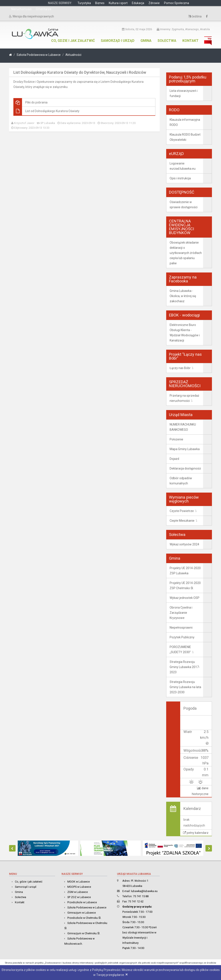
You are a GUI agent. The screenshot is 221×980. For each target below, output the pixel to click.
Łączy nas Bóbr (180, 368)
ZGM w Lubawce (78, 892)
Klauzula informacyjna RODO (185, 122)
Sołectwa (167, 41)
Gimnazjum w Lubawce (82, 912)
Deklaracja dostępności (185, 468)
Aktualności (73, 55)
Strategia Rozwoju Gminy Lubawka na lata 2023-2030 (185, 687)
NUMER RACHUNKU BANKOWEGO (183, 427)
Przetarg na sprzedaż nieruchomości (184, 398)
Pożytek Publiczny (182, 637)
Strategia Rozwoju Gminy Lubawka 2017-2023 (185, 667)
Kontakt (190, 41)
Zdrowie (154, 3)
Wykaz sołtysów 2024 (184, 544)
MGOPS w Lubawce (79, 887)
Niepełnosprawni (181, 628)
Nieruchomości (21, 9)
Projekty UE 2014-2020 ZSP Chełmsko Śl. (185, 585)
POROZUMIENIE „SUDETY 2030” (180, 650)
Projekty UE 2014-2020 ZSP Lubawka (185, 571)
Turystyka (84, 3)
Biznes (100, 3)
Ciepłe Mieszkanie (182, 521)
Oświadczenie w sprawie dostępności (184, 205)
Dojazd (174, 459)
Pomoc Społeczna (177, 3)
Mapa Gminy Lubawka (185, 449)
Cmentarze (44, 9)
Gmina (146, 41)
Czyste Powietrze (182, 511)
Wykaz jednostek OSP (185, 598)
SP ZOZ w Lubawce (79, 897)
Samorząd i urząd (118, 41)
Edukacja (138, 3)
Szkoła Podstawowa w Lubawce (39, 55)
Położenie (176, 439)
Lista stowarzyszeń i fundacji (184, 93)
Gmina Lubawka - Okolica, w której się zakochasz (183, 296)
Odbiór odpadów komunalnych (181, 481)
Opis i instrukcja (180, 178)
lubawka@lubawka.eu (144, 891)
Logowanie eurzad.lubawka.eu (183, 166)
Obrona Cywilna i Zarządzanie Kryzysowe (181, 613)
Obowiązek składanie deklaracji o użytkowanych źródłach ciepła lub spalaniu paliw (186, 253)
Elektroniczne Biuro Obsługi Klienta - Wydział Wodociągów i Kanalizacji (185, 333)
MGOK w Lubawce (79, 881)
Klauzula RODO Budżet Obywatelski (185, 137)
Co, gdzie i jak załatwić (73, 41)
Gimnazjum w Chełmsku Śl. (84, 933)
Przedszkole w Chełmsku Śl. (84, 918)
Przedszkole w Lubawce (82, 902)
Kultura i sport (118, 3)
